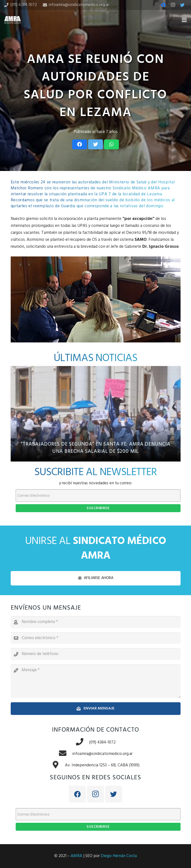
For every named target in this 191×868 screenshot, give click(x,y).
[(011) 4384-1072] (82, 743)
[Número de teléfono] (96, 654)
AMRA (76, 856)
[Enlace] (13, 20)
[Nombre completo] (96, 622)
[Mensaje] (96, 681)
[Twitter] (182, 5)
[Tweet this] (95, 144)
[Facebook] (163, 5)
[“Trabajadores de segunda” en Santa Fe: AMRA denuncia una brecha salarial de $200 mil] (96, 414)
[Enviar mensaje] (96, 709)
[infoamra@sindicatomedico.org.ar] (65, 754)
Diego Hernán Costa (119, 856)
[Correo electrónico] (96, 638)
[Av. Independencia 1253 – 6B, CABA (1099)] (58, 765)
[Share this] (80, 144)
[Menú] (184, 20)
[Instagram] (173, 5)
